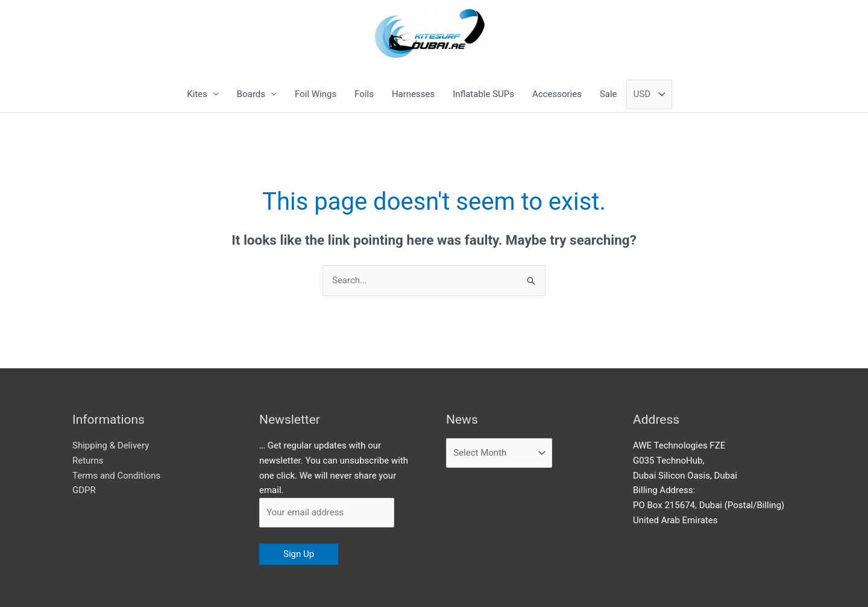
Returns (88, 461)
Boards (251, 94)
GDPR (84, 490)
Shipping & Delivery (111, 445)
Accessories (557, 94)
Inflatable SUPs (483, 94)
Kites (197, 94)
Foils (364, 94)
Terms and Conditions (116, 476)
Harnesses (413, 94)
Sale (609, 94)
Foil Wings (316, 94)
